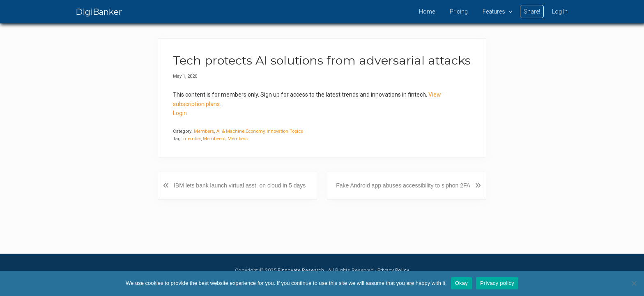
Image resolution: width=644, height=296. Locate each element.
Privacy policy (497, 283)
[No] (634, 283)
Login (180, 113)
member (192, 139)
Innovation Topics (285, 131)
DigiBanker (99, 12)
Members (204, 131)
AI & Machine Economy (240, 131)
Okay (461, 283)
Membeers (214, 139)
